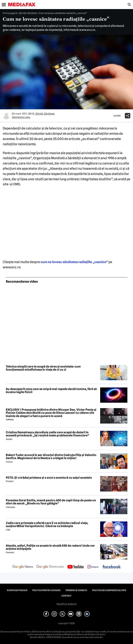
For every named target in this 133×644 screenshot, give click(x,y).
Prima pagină (10, 13)
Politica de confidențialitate (109, 590)
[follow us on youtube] (76, 567)
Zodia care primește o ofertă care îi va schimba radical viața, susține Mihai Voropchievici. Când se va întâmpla (47, 525)
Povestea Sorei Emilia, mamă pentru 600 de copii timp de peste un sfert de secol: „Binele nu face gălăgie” (51, 502)
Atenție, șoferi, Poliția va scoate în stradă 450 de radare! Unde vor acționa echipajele (50, 547)
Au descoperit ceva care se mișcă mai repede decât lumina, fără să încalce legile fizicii (51, 391)
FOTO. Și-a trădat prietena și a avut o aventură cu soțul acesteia (49, 478)
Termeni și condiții (76, 590)
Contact (66, 596)
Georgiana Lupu (21, 117)
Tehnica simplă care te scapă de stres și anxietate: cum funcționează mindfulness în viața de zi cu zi (43, 368)
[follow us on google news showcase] (50, 567)
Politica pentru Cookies (46, 590)
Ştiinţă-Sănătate (28, 13)
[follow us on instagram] (93, 567)
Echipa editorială (17, 590)
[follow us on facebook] (112, 567)
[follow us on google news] (23, 567)
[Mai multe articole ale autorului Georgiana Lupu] (6, 116)
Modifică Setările (67, 604)
